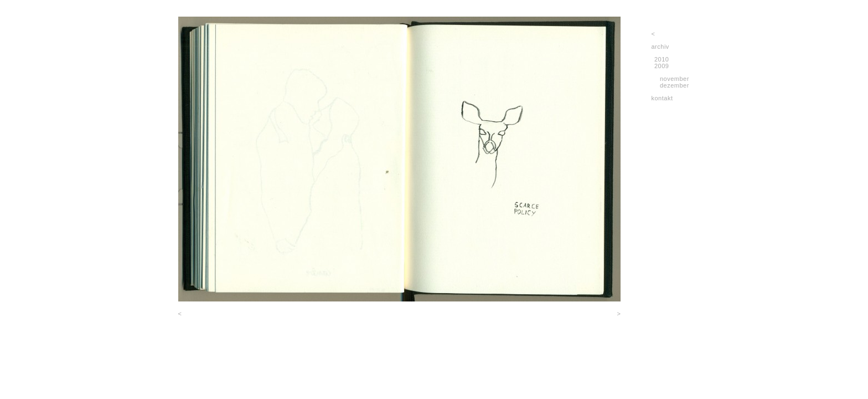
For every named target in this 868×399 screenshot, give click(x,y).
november (675, 79)
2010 (662, 59)
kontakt (662, 98)
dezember (675, 85)
